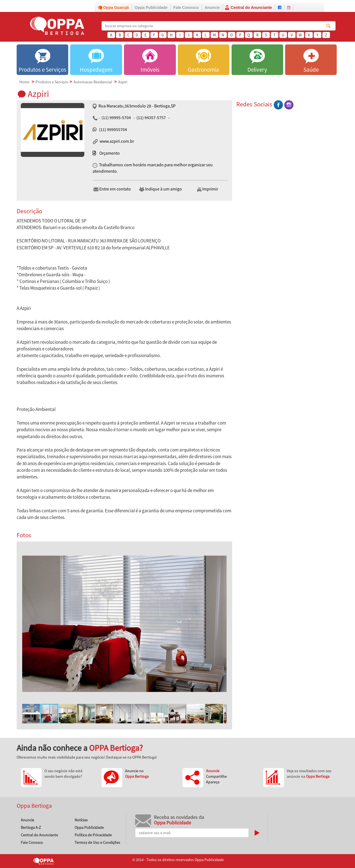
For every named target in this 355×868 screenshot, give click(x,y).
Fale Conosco (186, 7)
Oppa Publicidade (151, 7)
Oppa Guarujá (116, 7)
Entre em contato (112, 189)
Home (24, 82)
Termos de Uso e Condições (97, 842)
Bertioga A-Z (31, 827)
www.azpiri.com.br (116, 141)
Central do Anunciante (251, 7)
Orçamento (110, 153)
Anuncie (212, 7)
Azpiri (123, 82)
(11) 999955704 (113, 130)
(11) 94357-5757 (151, 118)
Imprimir (207, 189)
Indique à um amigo (161, 189)
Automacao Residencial (93, 82)
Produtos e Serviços (52, 82)
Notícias (81, 820)
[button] (222, 552)
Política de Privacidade (93, 835)
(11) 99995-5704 (116, 118)
